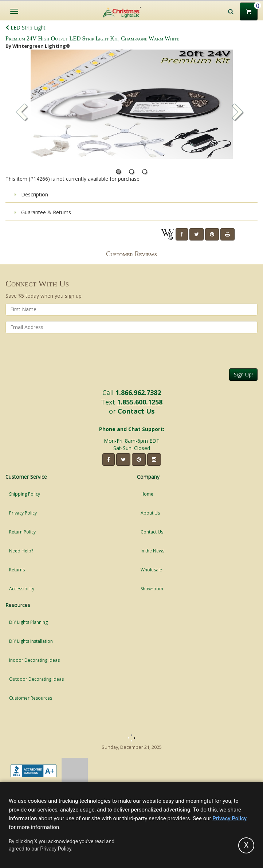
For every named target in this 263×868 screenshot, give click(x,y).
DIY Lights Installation (31, 641)
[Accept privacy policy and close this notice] (246, 845)
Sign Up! (243, 374)
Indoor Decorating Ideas (34, 660)
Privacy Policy (23, 513)
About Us (150, 513)
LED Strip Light (25, 28)
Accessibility (22, 589)
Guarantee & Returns (43, 212)
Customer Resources (31, 698)
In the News (152, 551)
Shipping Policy (25, 494)
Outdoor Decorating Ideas (36, 679)
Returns (17, 570)
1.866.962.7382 (138, 392)
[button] (238, 113)
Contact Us (136, 411)
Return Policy (22, 532)
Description (31, 194)
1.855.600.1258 (140, 402)
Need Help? (21, 551)
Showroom (152, 589)
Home (147, 494)
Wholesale (151, 570)
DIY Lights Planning (28, 622)
